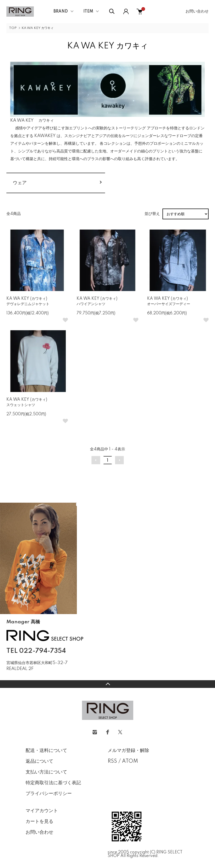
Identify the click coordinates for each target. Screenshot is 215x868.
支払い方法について (46, 772)
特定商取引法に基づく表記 (53, 783)
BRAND (61, 12)
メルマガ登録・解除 (128, 751)
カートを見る (39, 822)
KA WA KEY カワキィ (38, 28)
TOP (13, 28)
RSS (112, 761)
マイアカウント (42, 811)
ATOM (130, 761)
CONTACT (32, 676)
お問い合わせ (197, 11)
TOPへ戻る (108, 684)
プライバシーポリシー (49, 794)
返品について (39, 761)
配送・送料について (46, 751)
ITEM (88, 12)
